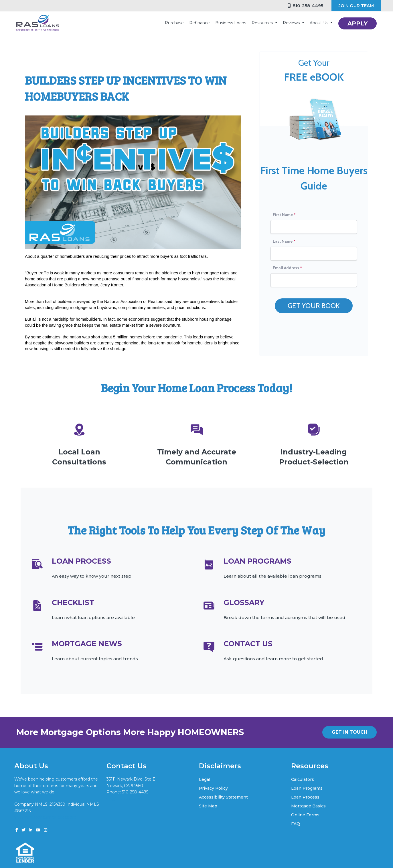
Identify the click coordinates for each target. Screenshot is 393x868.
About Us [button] (320, 23)
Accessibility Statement (223, 797)
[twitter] (23, 830)
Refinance (200, 23)
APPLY (358, 23)
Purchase (174, 23)
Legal (205, 779)
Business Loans (231, 23)
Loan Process (305, 797)
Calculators (303, 779)
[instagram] (46, 830)
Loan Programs (307, 788)
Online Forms (305, 815)
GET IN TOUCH (349, 732)
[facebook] (17, 830)
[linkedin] (31, 830)
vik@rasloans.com (124, 799)
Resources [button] (263, 23)
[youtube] (38, 830)
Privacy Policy (213, 788)
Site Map (208, 806)
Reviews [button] (292, 23)
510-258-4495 (305, 6)
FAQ (296, 824)
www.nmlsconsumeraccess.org (45, 817)
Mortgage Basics (308, 806)
